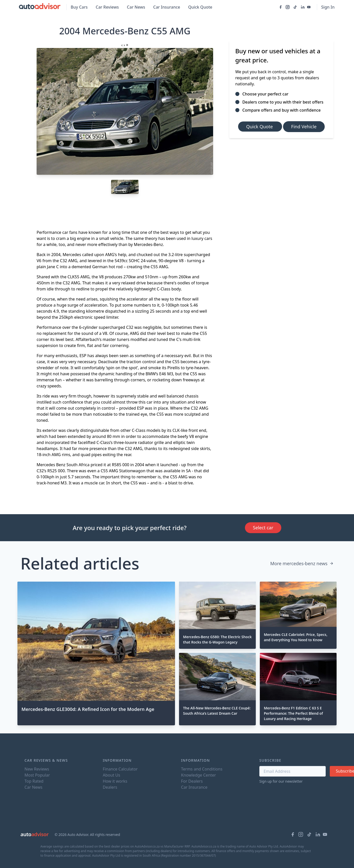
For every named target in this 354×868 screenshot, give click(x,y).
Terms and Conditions (202, 769)
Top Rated (34, 781)
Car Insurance (167, 7)
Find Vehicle (304, 127)
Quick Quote (200, 7)
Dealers (110, 787)
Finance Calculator (120, 769)
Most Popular (37, 775)
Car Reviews (107, 7)
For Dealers (192, 781)
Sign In (328, 7)
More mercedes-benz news (302, 563)
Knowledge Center (198, 775)
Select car (263, 528)
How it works (115, 781)
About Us (111, 775)
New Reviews (37, 769)
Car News (136, 7)
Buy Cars (79, 7)
